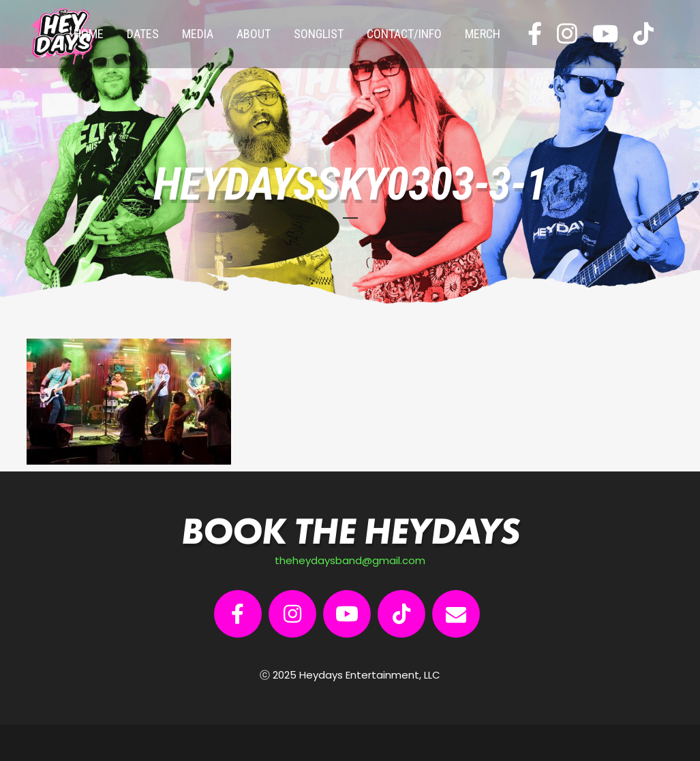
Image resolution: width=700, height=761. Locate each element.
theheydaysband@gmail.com (350, 560)
